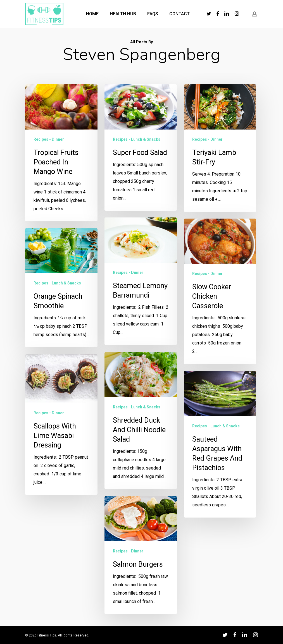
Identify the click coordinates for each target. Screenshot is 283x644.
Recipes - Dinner (49, 139)
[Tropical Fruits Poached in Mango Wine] (61, 153)
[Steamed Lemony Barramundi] (141, 333)
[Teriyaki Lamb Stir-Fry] (220, 162)
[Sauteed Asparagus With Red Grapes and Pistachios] (222, 530)
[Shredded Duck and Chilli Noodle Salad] (141, 472)
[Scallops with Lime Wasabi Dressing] (61, 452)
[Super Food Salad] (141, 149)
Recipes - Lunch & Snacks (137, 140)
